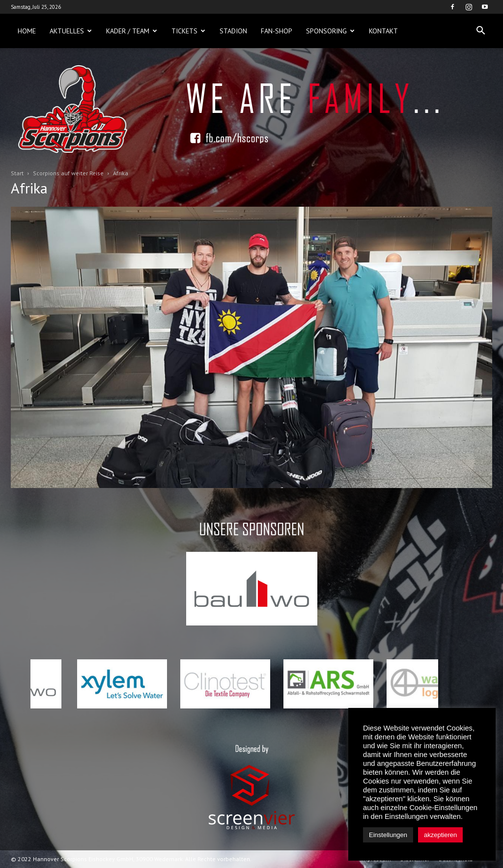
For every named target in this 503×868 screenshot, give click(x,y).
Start (17, 173)
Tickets (188, 31)
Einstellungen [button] (388, 835)
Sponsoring (330, 31)
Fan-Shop (277, 31)
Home (27, 31)
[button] (480, 31)
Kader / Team (132, 31)
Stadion (233, 31)
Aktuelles (71, 31)
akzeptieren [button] (440, 835)
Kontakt (383, 31)
